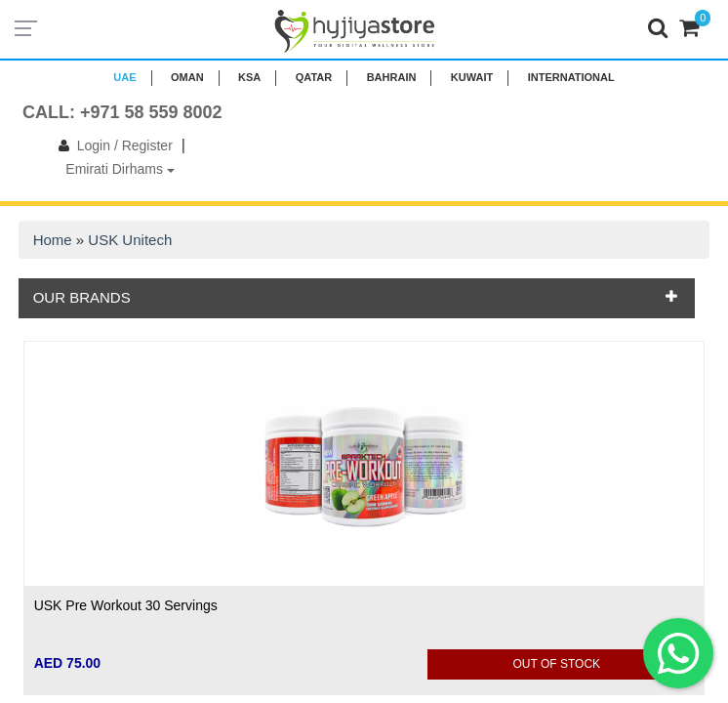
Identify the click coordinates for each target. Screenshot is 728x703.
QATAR (314, 77)
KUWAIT (472, 77)
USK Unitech (130, 240)
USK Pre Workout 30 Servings (126, 605)
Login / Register (112, 145)
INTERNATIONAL (571, 77)
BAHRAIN (392, 77)
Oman (187, 77)
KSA (249, 77)
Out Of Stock (557, 664)
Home (53, 240)
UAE (124, 77)
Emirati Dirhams (120, 169)
